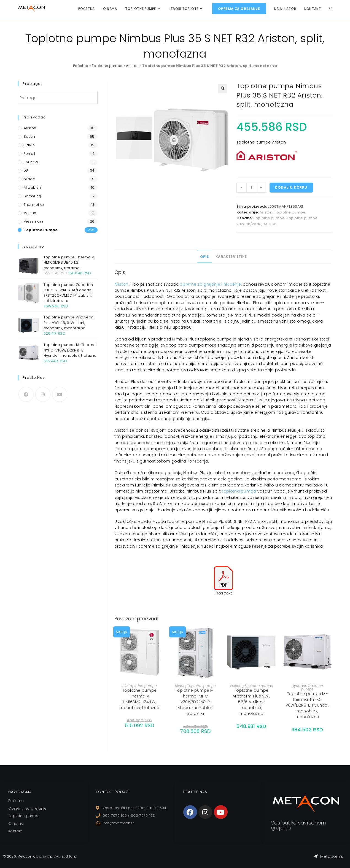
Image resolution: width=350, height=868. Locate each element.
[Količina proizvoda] (251, 188)
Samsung (33, 196)
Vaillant (236, 686)
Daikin (29, 145)
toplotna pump (238, 491)
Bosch (29, 136)
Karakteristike (231, 257)
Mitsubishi (33, 187)
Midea (180, 686)
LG (124, 686)
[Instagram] (43, 394)
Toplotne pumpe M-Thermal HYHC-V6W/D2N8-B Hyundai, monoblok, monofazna (307, 705)
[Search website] (331, 9)
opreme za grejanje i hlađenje (210, 284)
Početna (80, 66)
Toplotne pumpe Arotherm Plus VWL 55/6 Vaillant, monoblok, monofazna (251, 702)
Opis (204, 257)
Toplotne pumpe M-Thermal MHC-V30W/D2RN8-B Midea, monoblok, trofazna (195, 702)
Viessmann (34, 221)
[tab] (204, 257)
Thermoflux (34, 205)
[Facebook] (26, 394)
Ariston (133, 66)
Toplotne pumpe (107, 66)
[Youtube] (60, 394)
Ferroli (29, 154)
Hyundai (299, 686)
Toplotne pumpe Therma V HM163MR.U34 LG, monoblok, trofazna (139, 699)
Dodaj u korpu (291, 187)
